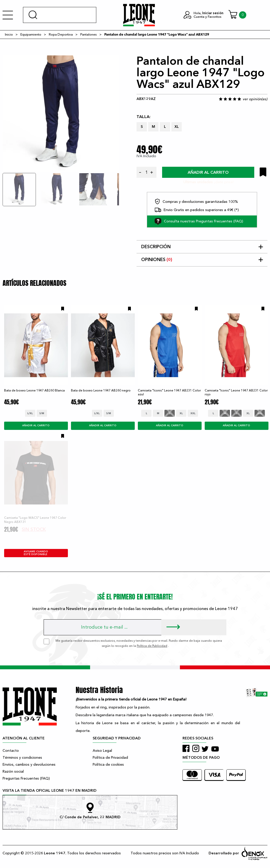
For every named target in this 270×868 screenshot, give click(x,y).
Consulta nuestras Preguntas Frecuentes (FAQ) (199, 221)
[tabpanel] (61, 114)
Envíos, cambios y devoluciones (29, 765)
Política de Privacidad (110, 758)
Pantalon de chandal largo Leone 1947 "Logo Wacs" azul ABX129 (157, 35)
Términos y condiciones (22, 758)
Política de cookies (108, 765)
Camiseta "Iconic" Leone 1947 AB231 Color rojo (236, 392)
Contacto (11, 751)
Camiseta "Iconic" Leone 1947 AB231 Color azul (169, 392)
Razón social (13, 771)
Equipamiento (31, 35)
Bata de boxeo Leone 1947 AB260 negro (101, 390)
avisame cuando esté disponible (36, 553)
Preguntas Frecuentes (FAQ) (26, 778)
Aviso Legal (102, 751)
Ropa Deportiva (61, 35)
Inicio (9, 35)
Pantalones (89, 35)
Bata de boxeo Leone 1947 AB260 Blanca (34, 390)
